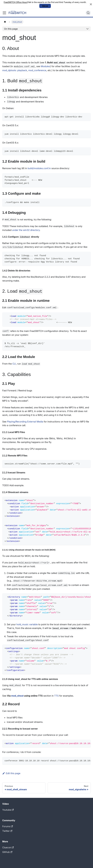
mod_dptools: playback (15, 70)
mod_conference (37, 70)
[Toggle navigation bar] (4, 13)
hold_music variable (27, 624)
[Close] (91, 4)
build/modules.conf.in (39, 168)
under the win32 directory (26, 230)
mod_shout (17, 696)
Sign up (45, 6)
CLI (14, 364)
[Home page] (5, 22)
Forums (8, 826)
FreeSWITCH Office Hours (16, 2)
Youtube (8, 810)
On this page (11, 29)
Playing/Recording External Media (25, 422)
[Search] (88, 13)
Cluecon (8, 847)
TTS (56, 696)
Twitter (7, 831)
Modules (45, 66)
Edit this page (11, 773)
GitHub (7, 852)
